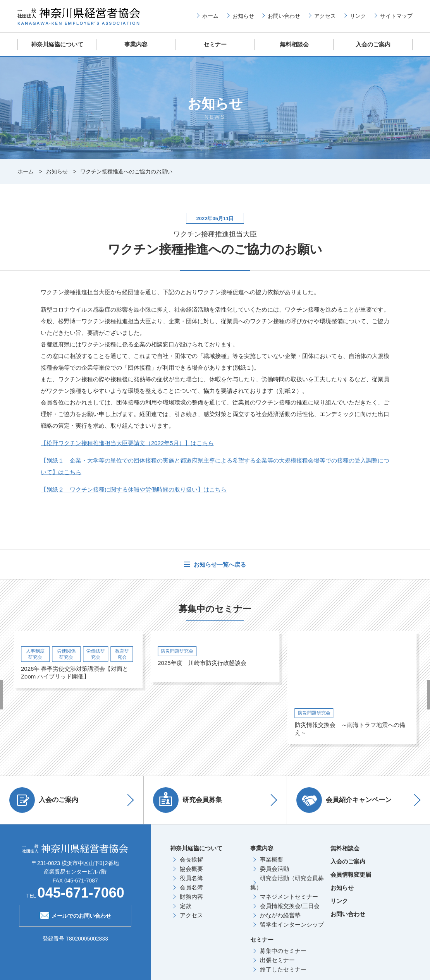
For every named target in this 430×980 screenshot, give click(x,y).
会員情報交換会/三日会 (290, 905)
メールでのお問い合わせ (75, 915)
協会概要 (191, 868)
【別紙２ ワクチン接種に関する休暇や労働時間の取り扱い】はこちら (134, 489)
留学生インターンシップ (292, 924)
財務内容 (191, 896)
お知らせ (243, 16)
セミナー (215, 44)
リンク (358, 16)
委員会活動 (274, 868)
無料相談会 (294, 44)
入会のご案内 (373, 44)
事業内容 (136, 44)
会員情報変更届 (351, 874)
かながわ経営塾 (280, 915)
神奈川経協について (57, 44)
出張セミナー (277, 960)
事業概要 (272, 859)
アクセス (325, 16)
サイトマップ (396, 16)
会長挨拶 (191, 859)
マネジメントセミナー (289, 896)
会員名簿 (191, 887)
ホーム (210, 16)
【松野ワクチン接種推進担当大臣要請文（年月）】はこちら (127, 443)
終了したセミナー (283, 969)
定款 (186, 905)
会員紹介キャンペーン (344, 800)
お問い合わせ (284, 16)
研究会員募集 (188, 800)
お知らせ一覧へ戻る (219, 564)
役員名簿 (191, 878)
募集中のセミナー (283, 950)
